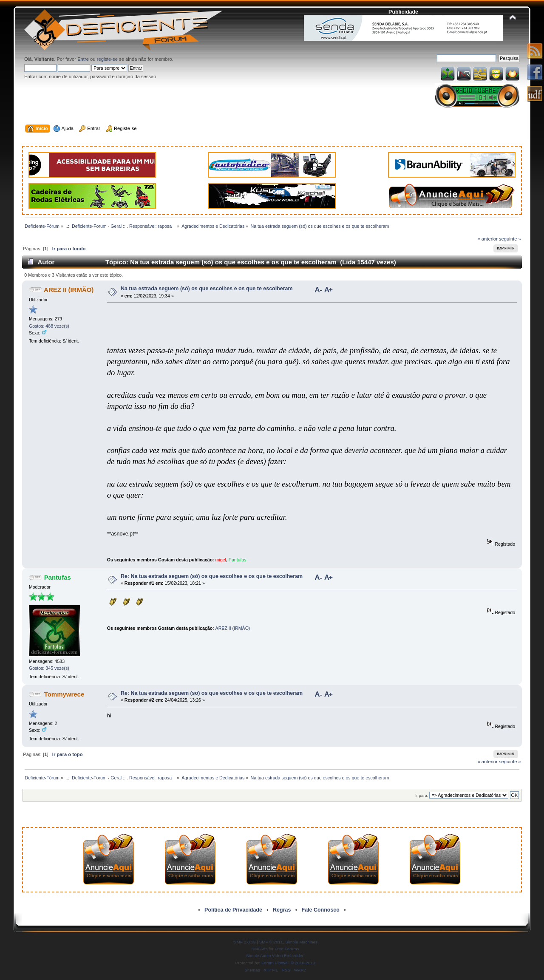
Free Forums (287, 949)
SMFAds (260, 949)
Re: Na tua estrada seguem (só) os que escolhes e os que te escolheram (212, 576)
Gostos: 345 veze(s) (49, 668)
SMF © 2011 (271, 942)
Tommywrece (64, 694)
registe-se (107, 59)
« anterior (487, 239)
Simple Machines (301, 942)
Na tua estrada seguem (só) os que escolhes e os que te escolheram (207, 289)
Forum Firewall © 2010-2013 (288, 963)
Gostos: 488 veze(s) (49, 326)
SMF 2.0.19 (245, 942)
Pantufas (238, 560)
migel (221, 560)
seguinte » (510, 239)
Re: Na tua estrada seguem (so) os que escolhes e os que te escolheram (212, 693)
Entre (83, 59)
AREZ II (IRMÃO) (69, 290)
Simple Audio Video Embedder (275, 956)
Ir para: (422, 795)
